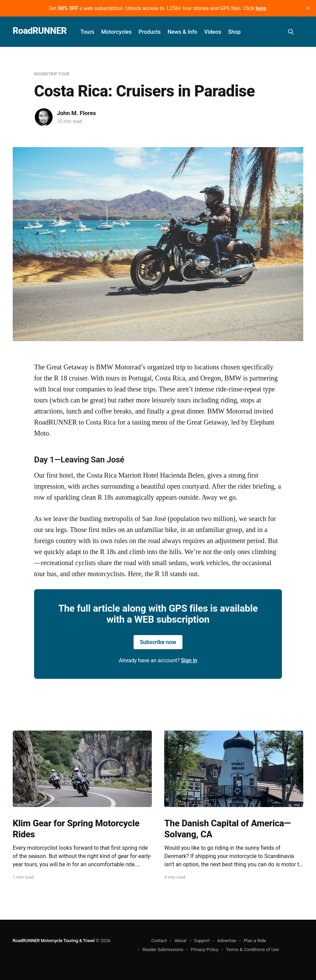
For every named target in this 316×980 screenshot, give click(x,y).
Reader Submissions (163, 950)
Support (202, 941)
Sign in (189, 660)
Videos (213, 32)
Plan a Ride (255, 941)
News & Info (182, 32)
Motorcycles (116, 32)
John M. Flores (76, 113)
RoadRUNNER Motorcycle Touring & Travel (54, 941)
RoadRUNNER (40, 31)
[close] (308, 8)
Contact (159, 941)
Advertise (227, 941)
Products (150, 32)
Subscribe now (158, 642)
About (181, 941)
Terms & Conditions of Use (252, 950)
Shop (234, 32)
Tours (88, 32)
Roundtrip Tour (52, 74)
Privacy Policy (204, 950)
